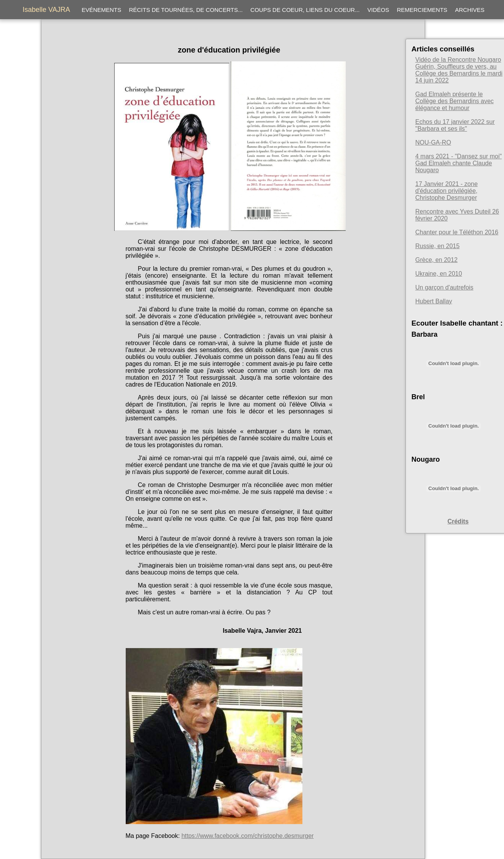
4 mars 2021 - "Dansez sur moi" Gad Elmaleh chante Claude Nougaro (459, 163)
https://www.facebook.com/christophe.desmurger (247, 836)
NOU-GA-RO (433, 142)
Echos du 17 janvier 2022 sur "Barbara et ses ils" (455, 125)
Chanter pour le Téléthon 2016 (457, 232)
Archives (470, 10)
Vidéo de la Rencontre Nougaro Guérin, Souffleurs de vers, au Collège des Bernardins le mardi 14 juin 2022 (459, 70)
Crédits (458, 521)
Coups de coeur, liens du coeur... (305, 10)
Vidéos (378, 10)
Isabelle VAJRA (46, 10)
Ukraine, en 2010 (439, 274)
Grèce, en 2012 (437, 260)
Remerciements (422, 10)
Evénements (101, 10)
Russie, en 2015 (438, 246)
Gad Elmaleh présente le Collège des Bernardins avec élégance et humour (455, 101)
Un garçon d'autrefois (445, 287)
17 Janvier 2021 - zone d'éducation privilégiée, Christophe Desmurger (447, 191)
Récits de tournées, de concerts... (186, 10)
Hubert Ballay (434, 301)
